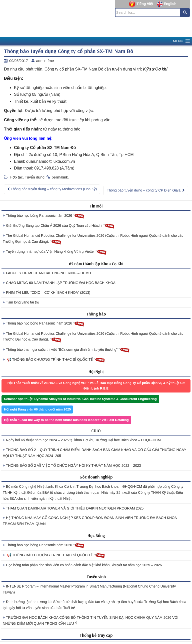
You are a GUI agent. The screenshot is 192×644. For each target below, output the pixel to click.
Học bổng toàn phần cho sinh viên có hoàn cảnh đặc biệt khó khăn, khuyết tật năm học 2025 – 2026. (83, 565)
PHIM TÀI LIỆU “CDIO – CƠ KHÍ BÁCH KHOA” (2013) (46, 292)
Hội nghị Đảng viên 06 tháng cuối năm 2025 (37, 409)
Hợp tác (16, 177)
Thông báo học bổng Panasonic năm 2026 (43, 216)
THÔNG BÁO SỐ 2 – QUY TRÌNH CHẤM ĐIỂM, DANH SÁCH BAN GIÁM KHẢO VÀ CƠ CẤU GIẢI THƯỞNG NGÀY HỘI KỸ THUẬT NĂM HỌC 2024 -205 (94, 453)
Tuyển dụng (35, 177)
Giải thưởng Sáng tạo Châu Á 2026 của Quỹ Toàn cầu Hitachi (59, 226)
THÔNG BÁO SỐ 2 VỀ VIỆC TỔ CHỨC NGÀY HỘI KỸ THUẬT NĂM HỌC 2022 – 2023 (72, 465)
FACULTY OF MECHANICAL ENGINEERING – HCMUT (48, 273)
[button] (178, 41)
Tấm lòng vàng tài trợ (21, 302)
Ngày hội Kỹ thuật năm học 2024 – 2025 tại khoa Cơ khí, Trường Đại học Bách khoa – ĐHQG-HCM (82, 440)
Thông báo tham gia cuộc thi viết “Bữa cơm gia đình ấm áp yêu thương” (66, 350)
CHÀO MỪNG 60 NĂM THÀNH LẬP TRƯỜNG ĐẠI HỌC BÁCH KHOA (59, 283)
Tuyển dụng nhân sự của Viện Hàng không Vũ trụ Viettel (55, 252)
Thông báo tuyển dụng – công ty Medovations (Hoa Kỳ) (52, 189)
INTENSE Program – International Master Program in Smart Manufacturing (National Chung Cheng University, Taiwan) (90, 589)
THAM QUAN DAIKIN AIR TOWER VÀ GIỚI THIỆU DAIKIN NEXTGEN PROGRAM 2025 (73, 508)
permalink (60, 177)
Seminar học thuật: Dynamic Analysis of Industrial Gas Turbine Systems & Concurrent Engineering (80, 399)
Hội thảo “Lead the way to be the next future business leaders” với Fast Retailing (66, 420)
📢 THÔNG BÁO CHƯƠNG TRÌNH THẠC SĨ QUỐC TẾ (54, 360)
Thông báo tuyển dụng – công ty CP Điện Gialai (146, 190)
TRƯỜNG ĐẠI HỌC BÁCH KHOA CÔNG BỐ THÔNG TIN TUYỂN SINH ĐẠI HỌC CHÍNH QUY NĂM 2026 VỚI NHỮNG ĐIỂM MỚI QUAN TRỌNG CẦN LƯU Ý (90, 620)
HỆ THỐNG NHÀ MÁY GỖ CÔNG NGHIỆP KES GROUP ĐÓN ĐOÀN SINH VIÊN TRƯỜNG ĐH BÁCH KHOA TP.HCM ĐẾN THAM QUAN (90, 521)
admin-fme (45, 61)
